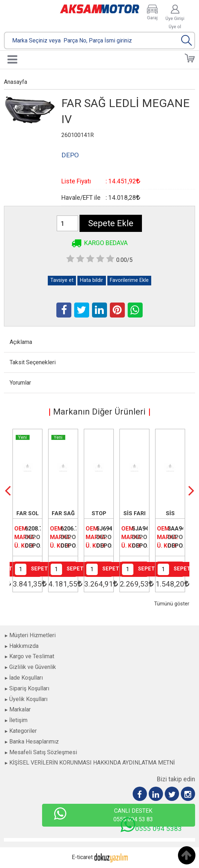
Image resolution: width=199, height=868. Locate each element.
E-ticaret (82, 857)
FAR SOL (28, 513)
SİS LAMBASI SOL (170, 514)
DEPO (33, 537)
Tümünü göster (172, 604)
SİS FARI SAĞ (134, 514)
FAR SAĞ (63, 513)
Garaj (152, 18)
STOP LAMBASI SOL (99, 514)
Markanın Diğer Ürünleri (99, 412)
